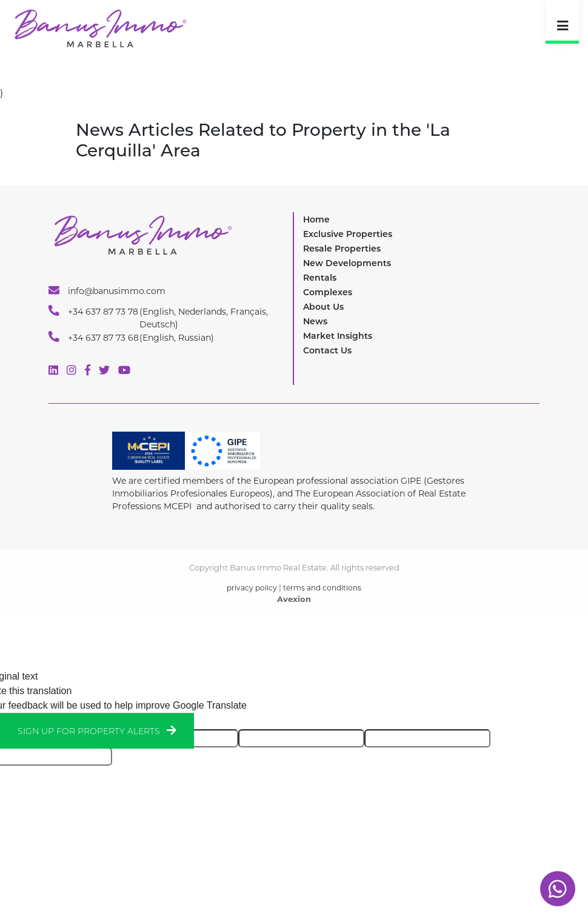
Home (316, 219)
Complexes (328, 292)
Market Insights (338, 336)
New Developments (347, 263)
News (315, 321)
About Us (323, 307)
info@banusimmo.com (107, 290)
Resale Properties (342, 249)
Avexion (294, 599)
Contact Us (327, 350)
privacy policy (252, 588)
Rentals (320, 278)
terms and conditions (322, 588)
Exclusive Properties (348, 234)
